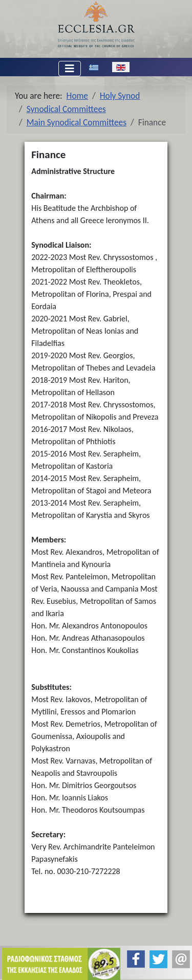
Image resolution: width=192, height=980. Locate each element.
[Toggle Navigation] (70, 69)
